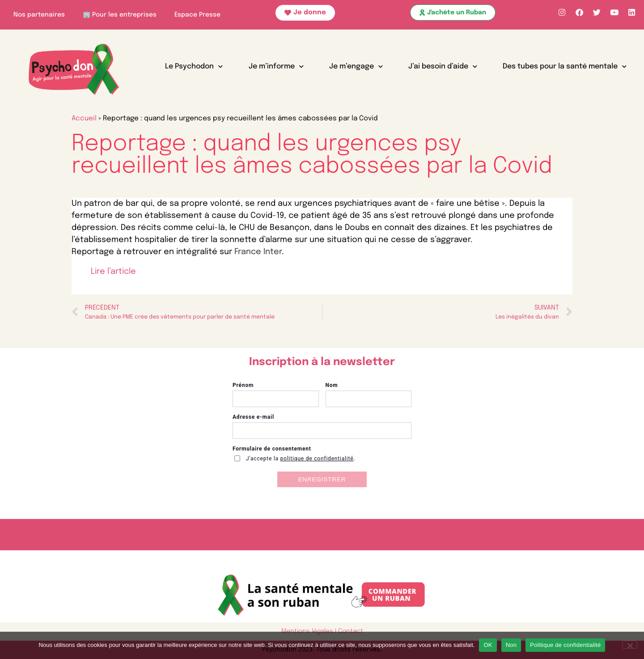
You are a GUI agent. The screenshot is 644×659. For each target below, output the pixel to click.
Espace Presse (197, 15)
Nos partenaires (39, 15)
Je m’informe (276, 66)
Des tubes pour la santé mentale (565, 66)
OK (488, 645)
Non (511, 645)
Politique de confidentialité (565, 645)
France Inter (258, 252)
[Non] (630, 645)
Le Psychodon (194, 66)
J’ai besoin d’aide (443, 66)
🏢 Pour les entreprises (120, 15)
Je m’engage (356, 66)
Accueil (84, 119)
